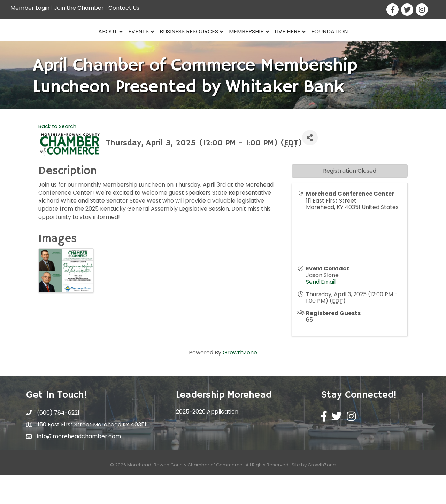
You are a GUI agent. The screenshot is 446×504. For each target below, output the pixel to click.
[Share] (310, 167)
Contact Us (124, 8)
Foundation (383, 44)
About (55, 44)
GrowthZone (240, 381)
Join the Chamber (79, 8)
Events (85, 44)
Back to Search (57, 155)
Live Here (341, 44)
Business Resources (136, 44)
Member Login (30, 8)
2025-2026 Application (207, 440)
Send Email (321, 311)
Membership (300, 44)
